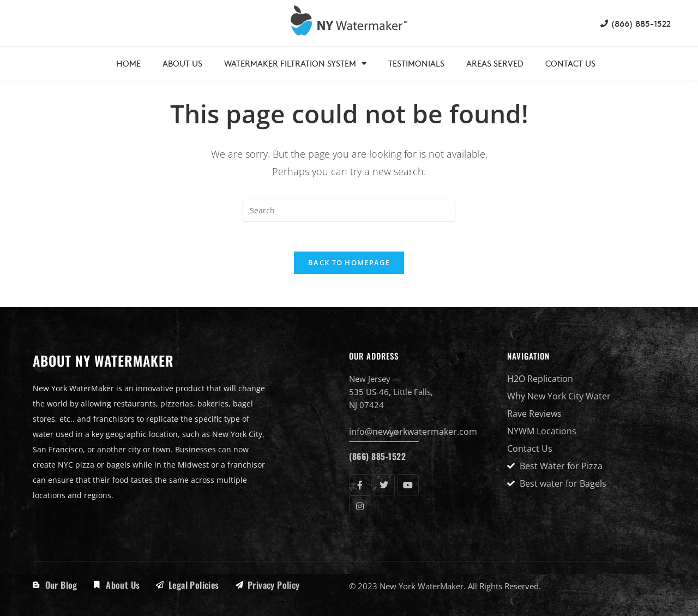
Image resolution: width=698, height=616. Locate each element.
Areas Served (495, 63)
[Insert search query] (349, 211)
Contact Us (570, 63)
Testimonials (416, 63)
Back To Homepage (349, 266)
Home (128, 63)
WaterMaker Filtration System (295, 64)
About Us (182, 63)
